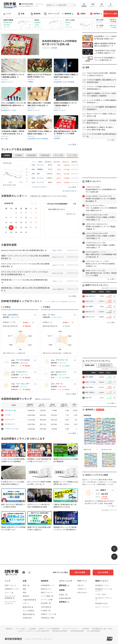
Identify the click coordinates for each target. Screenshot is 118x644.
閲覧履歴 (84, 5)
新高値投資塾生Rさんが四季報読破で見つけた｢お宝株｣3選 (59, 43)
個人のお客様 (80, 572)
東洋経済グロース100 (9, 110)
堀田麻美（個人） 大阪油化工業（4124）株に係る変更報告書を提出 (25, 289)
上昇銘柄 (7, 155)
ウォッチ (102, 5)
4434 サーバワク (58, 265)
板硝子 (91, 307)
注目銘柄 (54, 48)
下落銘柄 (18, 155)
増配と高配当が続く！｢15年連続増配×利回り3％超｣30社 (39, 104)
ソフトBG (92, 382)
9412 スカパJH (58, 273)
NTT (90, 398)
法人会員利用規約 (94, 631)
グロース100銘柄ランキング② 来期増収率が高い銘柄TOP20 (13, 104)
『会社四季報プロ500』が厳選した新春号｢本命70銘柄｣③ (66, 76)
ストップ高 (59, 155)
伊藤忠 (91, 377)
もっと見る (72, 145)
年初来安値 (45, 155)
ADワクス (92, 296)
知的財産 (86, 629)
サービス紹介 (21, 629)
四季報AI (96, 14)
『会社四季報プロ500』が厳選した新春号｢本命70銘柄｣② (40, 133)
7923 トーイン (57, 281)
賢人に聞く (5, 139)
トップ (7, 14)
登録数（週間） (90, 365)
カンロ (91, 301)
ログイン (111, 5)
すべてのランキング (69, 191)
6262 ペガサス (57, 250)
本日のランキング (7, 82)
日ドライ (92, 312)
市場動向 (30, 82)
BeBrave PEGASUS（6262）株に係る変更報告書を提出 (24, 250)
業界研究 (67, 14)
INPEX (91, 387)
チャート (93, 5)
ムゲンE (92, 317)
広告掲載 (32, 629)
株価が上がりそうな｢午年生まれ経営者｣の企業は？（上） (39, 76)
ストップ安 (72, 155)
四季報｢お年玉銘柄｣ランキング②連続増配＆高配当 (13, 76)
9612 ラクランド (58, 257)
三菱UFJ (92, 393)
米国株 (82, 14)
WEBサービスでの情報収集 (49, 629)
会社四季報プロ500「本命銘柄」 (64, 82)
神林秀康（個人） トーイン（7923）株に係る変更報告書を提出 (24, 281)
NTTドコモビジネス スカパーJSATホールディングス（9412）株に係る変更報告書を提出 (25, 273)
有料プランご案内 (111, 14)
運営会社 (9, 629)
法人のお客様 (103, 572)
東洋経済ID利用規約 (60, 631)
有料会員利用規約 (77, 631)
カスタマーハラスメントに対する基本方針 (33, 631)
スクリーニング (52, 14)
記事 (22, 14)
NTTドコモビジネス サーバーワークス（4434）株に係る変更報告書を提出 (25, 265)
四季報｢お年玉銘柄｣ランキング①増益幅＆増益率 (65, 104)
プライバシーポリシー (71, 629)
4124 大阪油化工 (58, 289)
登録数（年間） (105, 365)
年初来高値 (31, 155)
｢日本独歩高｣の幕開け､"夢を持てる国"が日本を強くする (13, 133)
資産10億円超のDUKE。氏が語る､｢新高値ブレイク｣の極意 (65, 132)
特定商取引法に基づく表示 (102, 629)
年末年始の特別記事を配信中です (28, 4)
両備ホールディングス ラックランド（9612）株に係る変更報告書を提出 (25, 257)
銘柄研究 (36, 14)
